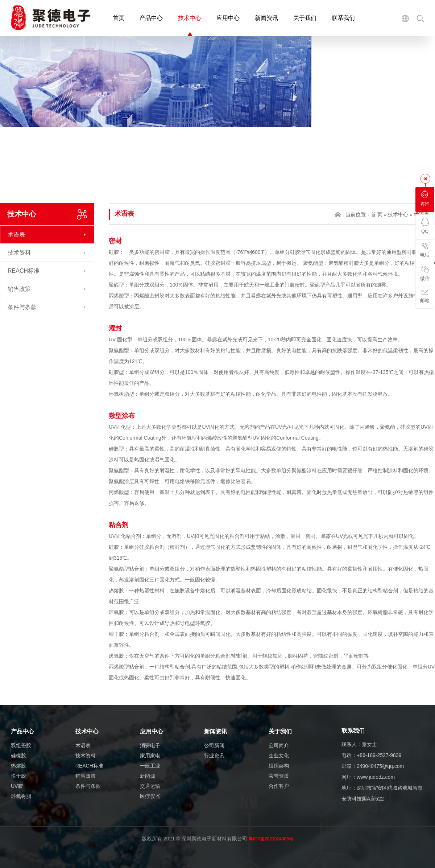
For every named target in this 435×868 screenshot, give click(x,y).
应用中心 (228, 18)
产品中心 (151, 18)
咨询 (425, 199)
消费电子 (150, 745)
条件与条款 (22, 307)
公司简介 (279, 745)
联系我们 (343, 18)
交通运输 (150, 786)
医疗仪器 (150, 796)
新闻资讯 (266, 18)
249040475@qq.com (380, 766)
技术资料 (19, 253)
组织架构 (279, 766)
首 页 (377, 214)
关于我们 (305, 18)
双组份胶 (21, 745)
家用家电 (150, 756)
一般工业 (150, 766)
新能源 (148, 776)
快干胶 (18, 776)
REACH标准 (24, 271)
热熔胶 (18, 766)
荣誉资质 (279, 776)
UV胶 (17, 786)
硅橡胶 (18, 756)
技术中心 (190, 18)
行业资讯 (214, 756)
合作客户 (279, 786)
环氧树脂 (21, 796)
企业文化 (279, 756)
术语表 (16, 235)
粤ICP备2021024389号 (271, 839)
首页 (119, 18)
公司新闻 (214, 745)
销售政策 (19, 289)
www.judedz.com (376, 777)
